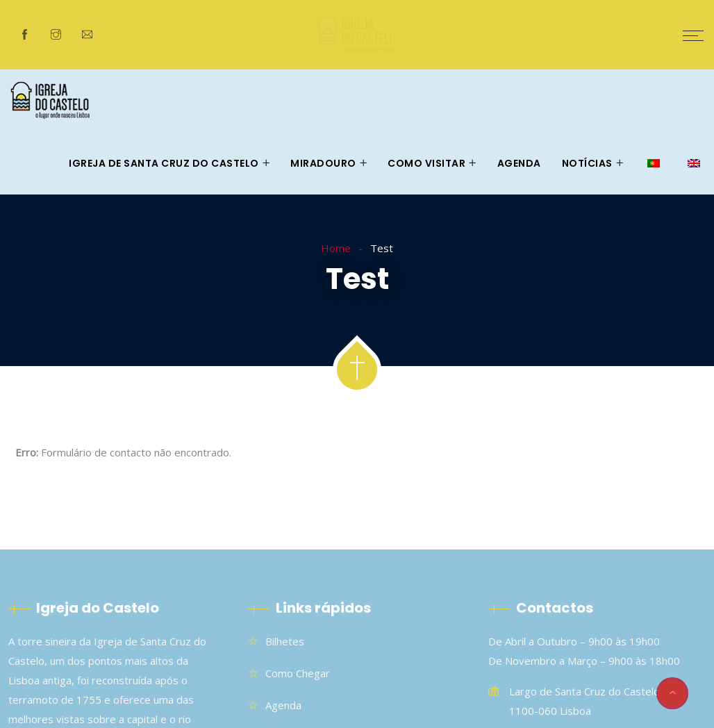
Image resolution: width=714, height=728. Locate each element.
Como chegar (298, 673)
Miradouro (323, 163)
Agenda (519, 163)
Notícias (587, 163)
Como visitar (426, 163)
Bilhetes (285, 641)
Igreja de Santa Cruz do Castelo (164, 163)
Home (336, 248)
